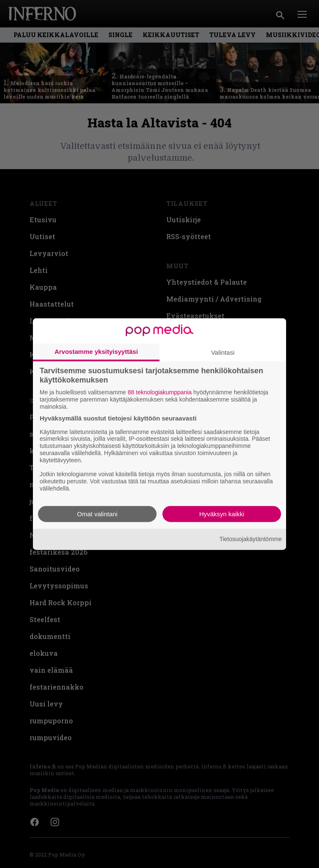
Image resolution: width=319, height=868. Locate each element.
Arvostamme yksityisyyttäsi (96, 352)
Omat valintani (97, 514)
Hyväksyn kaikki (222, 514)
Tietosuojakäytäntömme (251, 539)
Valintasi (223, 352)
